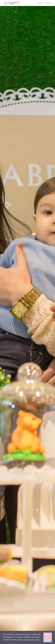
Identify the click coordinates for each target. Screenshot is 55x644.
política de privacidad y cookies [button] (29, 640)
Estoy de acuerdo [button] (48, 637)
